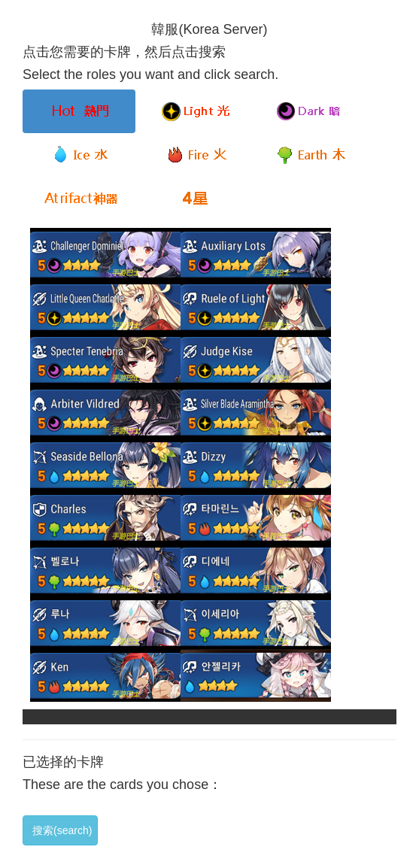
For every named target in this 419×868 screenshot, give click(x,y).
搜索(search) (62, 830)
